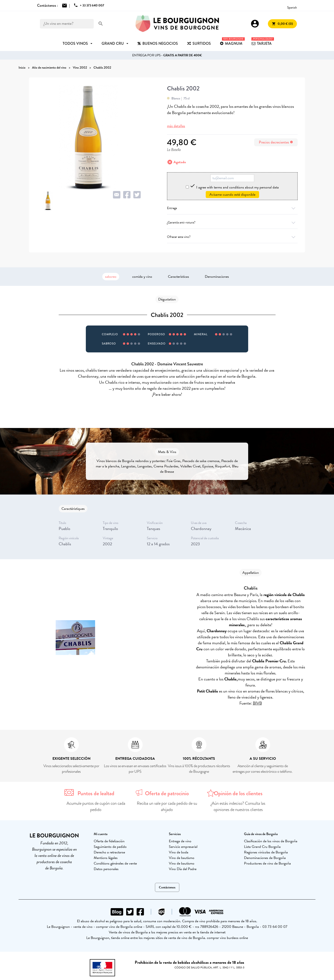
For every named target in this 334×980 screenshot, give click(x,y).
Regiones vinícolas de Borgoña (266, 852)
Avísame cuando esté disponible (232, 195)
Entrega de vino (180, 841)
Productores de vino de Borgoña (267, 863)
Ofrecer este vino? (232, 237)
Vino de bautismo (182, 858)
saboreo (111, 277)
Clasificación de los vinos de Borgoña (271, 841)
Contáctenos (167, 887)
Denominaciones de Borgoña (265, 858)
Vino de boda (179, 852)
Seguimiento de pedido (110, 847)
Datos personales (106, 869)
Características (178, 277)
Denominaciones (217, 277)
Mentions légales (106, 858)
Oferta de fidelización (109, 841)
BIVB (257, 703)
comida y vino (142, 277)
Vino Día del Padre (183, 869)
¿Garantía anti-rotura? (232, 222)
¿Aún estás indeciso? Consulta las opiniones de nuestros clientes (238, 806)
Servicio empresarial (183, 847)
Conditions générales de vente (115, 863)
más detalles (176, 126)
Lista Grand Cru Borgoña (262, 847)
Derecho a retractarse (109, 852)
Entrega (232, 208)
